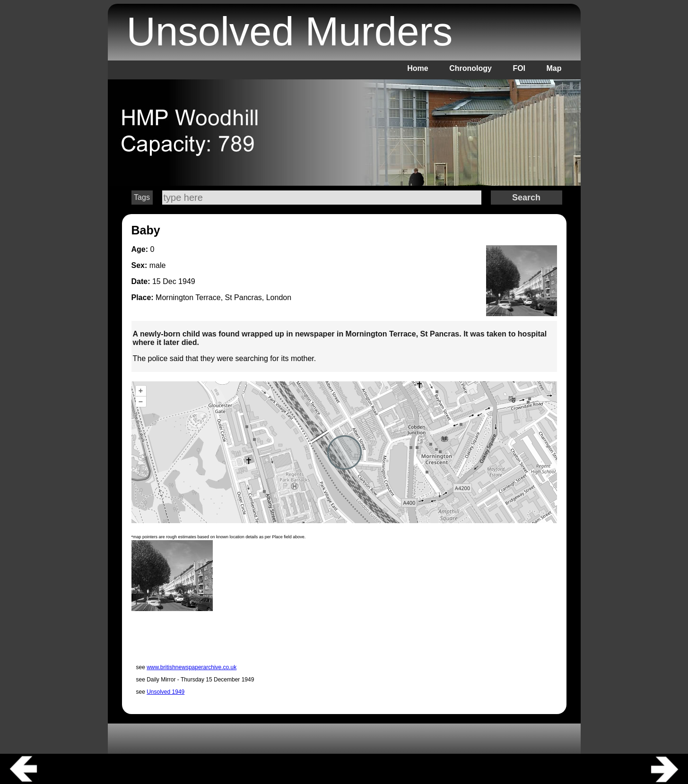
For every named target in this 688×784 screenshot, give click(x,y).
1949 (187, 281)
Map (554, 68)
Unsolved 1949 (165, 692)
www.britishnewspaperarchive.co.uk (192, 667)
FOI (519, 68)
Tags (142, 197)
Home (418, 68)
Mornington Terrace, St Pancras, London (223, 297)
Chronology (470, 68)
